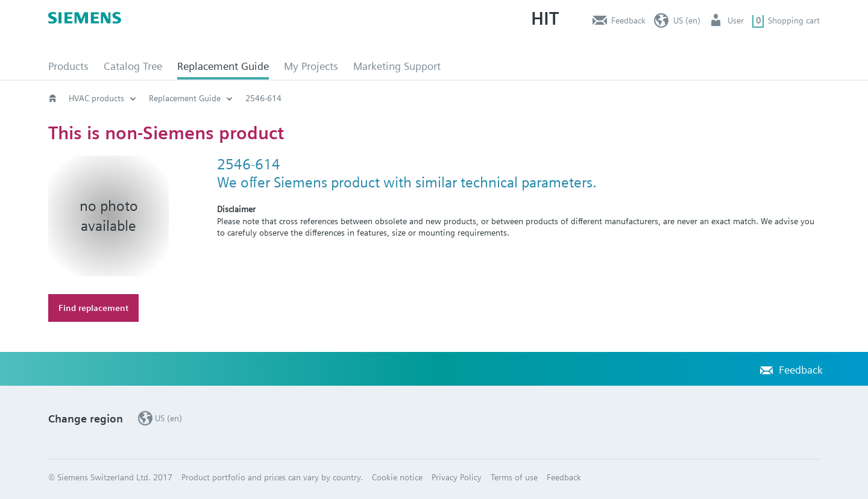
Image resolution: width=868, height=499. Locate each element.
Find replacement (93, 308)
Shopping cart (794, 20)
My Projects (311, 66)
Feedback (628, 20)
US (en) (687, 20)
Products (68, 66)
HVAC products (96, 98)
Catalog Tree (133, 66)
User (736, 20)
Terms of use (514, 477)
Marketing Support (397, 66)
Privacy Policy (457, 477)
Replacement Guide (223, 66)
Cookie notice (397, 477)
